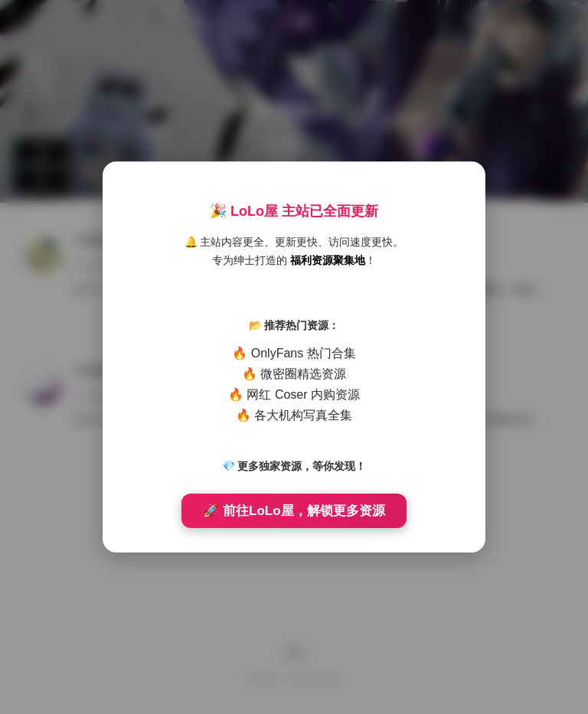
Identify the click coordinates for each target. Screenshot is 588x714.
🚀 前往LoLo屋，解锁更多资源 (294, 511)
